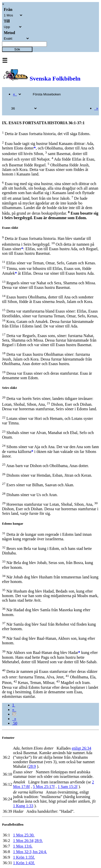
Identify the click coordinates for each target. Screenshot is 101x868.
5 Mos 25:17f (44, 787)
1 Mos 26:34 (23, 841)
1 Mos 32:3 (22, 852)
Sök (17, 49)
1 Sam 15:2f (68, 787)
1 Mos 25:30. (24, 835)
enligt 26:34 (81, 748)
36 (14, 714)
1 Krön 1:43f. (24, 863)
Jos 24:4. (40, 852)
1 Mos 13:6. (23, 846)
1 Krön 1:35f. (24, 857)
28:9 (32, 766)
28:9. (38, 841)
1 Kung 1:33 (23, 806)
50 (15, 723)
